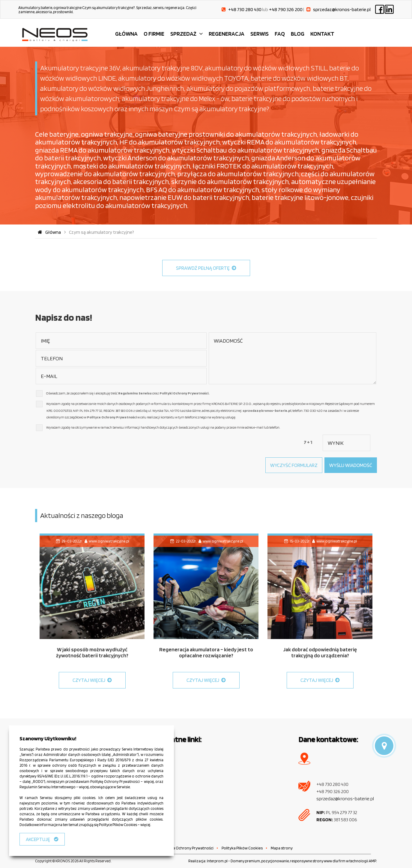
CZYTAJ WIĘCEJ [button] (92, 680)
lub (282, 9)
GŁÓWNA (126, 34)
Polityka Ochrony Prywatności (187, 848)
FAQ (280, 34)
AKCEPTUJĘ (42, 839)
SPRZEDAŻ (183, 34)
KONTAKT (322, 34)
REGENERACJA (227, 34)
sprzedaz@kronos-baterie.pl (267, 410)
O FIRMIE (154, 34)
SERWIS (260, 34)
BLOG (298, 34)
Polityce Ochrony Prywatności (112, 417)
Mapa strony (282, 848)
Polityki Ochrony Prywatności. (184, 393)
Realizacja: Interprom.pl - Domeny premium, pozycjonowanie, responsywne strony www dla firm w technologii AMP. (283, 861)
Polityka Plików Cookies (242, 848)
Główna (49, 232)
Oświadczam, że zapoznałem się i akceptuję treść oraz (128, 393)
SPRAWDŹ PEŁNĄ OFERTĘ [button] (206, 268)
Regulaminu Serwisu (135, 393)
